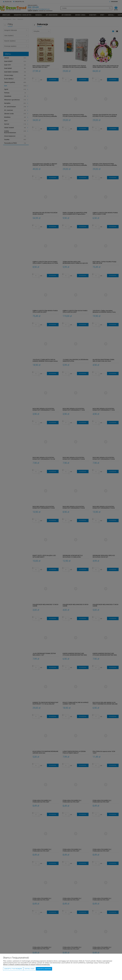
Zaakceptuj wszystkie (44, 969)
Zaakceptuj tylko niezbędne (13, 969)
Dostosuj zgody (30, 969)
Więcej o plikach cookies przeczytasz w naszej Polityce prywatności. (27, 964)
